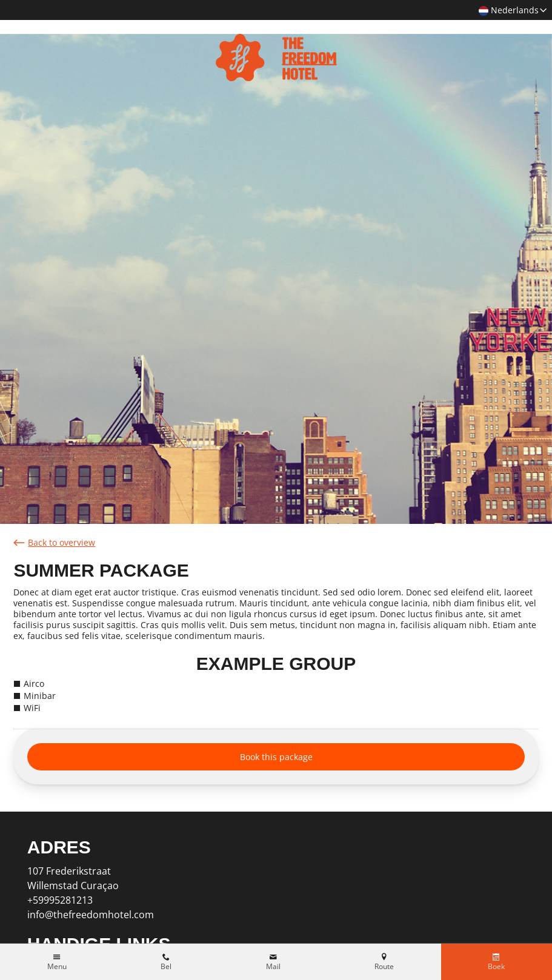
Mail (273, 967)
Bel (166, 967)
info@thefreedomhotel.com (91, 915)
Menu (57, 967)
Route (384, 967)
